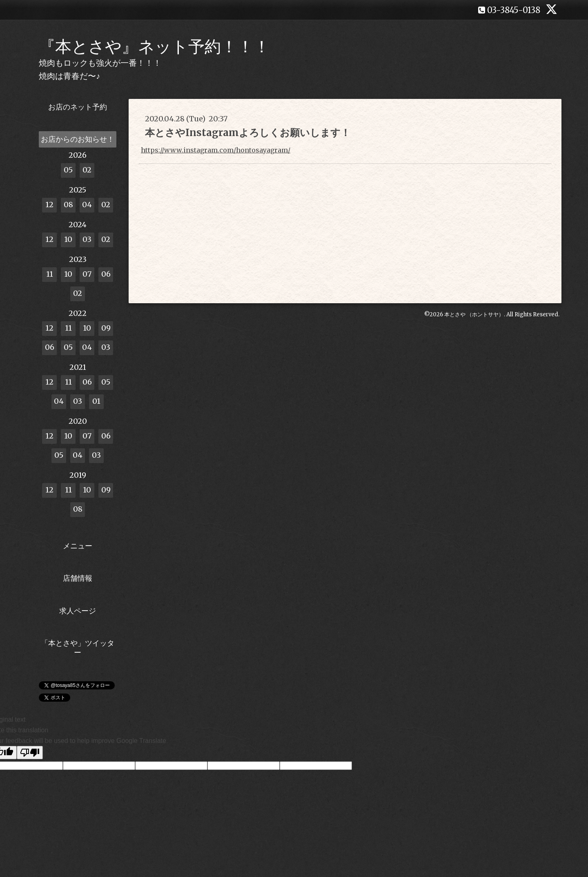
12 (49, 205)
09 (106, 328)
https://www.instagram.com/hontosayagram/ (216, 150)
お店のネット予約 (78, 107)
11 (50, 274)
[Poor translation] (30, 753)
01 (96, 401)
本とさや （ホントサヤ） (474, 314)
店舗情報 (78, 578)
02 (87, 170)
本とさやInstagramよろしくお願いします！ (248, 133)
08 (68, 205)
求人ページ (78, 611)
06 (106, 274)
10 (68, 239)
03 (87, 239)
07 (87, 274)
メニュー (78, 546)
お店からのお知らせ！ (78, 139)
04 (87, 205)
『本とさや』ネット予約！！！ (154, 47)
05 (68, 170)
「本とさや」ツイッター (78, 648)
